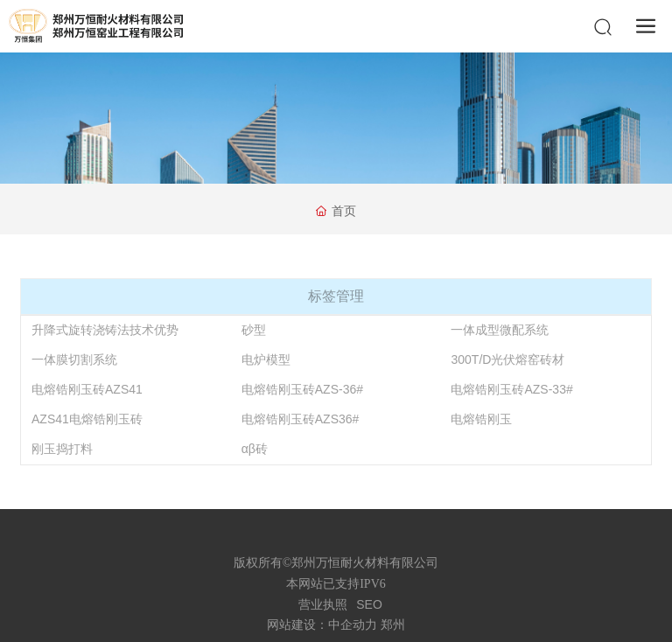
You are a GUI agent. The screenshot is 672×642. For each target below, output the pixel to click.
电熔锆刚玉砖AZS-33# (511, 389)
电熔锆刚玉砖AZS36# (301, 419)
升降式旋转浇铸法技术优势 (105, 330)
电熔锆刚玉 (481, 419)
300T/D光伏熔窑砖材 (507, 359)
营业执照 (323, 604)
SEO (369, 604)
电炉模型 (266, 359)
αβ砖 (255, 449)
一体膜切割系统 (74, 359)
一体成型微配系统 (500, 330)
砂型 (254, 330)
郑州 (393, 625)
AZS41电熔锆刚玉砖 (87, 419)
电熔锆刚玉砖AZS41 (87, 389)
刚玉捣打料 (62, 449)
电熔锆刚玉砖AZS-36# (302, 389)
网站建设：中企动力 (322, 625)
